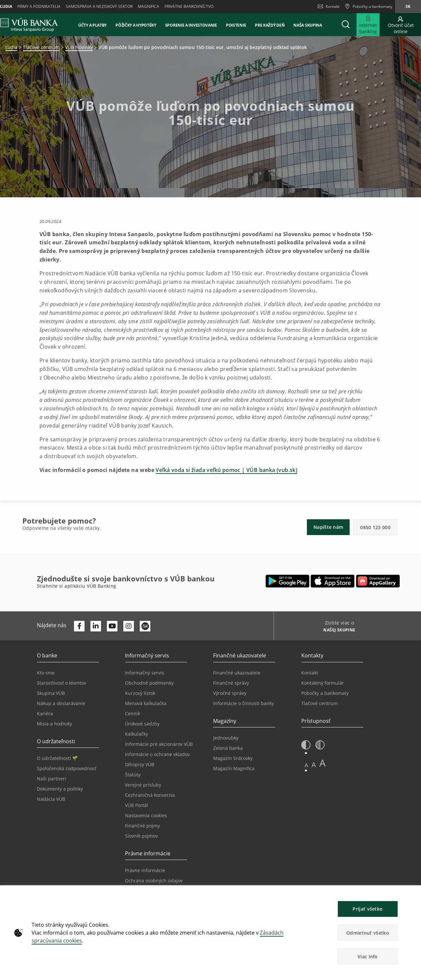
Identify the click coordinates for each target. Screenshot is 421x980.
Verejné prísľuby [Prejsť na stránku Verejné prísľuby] (143, 785)
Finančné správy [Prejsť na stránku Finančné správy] (231, 683)
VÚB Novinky (79, 47)
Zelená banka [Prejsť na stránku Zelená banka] (228, 748)
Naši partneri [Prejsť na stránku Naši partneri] (51, 779)
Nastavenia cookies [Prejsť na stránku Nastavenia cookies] (146, 815)
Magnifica (149, 6)
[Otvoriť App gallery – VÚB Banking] (378, 581)
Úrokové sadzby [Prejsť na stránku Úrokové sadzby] (142, 724)
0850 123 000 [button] (375, 527)
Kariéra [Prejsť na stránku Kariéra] (45, 713)
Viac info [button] (368, 956)
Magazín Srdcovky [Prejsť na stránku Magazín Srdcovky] (233, 758)
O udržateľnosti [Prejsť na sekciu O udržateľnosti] (57, 758)
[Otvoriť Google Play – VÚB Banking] (288, 581)
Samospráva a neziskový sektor (99, 6)
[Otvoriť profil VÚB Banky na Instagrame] (129, 626)
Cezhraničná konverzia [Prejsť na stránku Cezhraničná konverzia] (150, 795)
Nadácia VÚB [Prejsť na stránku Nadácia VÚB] (51, 799)
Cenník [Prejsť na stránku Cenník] (133, 713)
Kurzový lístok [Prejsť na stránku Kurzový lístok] (140, 693)
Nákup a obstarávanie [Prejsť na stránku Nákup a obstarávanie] (61, 703)
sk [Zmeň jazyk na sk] (408, 6)
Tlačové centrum (41, 47)
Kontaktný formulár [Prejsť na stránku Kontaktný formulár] (323, 683)
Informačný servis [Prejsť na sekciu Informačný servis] (145, 673)
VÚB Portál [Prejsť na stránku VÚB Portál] (136, 805)
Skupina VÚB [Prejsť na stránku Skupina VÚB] (51, 693)
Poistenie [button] (236, 25)
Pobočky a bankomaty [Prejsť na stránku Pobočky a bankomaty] (325, 693)
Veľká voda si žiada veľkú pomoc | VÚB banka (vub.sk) (226, 470)
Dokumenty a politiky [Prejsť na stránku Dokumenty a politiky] (60, 789)
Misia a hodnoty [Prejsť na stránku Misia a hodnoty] (54, 724)
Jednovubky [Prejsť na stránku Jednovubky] (226, 738)
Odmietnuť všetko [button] (368, 933)
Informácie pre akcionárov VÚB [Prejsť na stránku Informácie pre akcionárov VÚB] (159, 744)
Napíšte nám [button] (328, 527)
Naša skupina (308, 25)
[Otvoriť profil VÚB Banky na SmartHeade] (145, 626)
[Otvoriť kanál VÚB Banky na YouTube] (112, 626)
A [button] (306, 765)
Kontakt (329, 6)
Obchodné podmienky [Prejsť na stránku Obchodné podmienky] (149, 683)
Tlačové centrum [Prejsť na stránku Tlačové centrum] (320, 703)
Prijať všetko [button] (368, 909)
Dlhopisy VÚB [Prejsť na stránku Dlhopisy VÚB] (140, 764)
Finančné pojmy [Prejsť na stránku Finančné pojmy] (142, 826)
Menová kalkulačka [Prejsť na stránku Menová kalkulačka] (146, 703)
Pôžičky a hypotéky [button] (136, 25)
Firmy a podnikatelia (39, 6)
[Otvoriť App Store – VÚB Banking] (333, 581)
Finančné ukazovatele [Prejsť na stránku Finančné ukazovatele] (237, 673)
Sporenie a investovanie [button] (191, 25)
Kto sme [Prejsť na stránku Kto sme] (46, 673)
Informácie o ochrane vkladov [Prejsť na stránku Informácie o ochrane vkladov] (157, 754)
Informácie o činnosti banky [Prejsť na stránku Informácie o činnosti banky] (244, 703)
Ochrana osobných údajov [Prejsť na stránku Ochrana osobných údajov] (154, 881)
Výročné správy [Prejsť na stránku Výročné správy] (230, 693)
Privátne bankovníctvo (189, 6)
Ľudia (11, 47)
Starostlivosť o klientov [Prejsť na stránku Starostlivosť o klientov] (62, 683)
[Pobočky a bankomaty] (369, 7)
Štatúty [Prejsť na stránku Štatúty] (133, 775)
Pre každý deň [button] (270, 25)
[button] (346, 25)
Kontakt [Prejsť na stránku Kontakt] (310, 673)
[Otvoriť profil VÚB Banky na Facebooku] (79, 626)
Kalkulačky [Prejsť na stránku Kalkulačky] (136, 734)
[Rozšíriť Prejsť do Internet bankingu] (368, 25)
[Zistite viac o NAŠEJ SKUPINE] (337, 631)
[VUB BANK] (29, 25)
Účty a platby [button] (92, 25)
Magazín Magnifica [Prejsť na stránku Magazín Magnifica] (234, 768)
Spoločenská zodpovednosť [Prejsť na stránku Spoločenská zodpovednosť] (67, 768)
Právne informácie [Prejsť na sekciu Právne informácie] (145, 870)
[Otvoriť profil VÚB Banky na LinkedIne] (96, 626)
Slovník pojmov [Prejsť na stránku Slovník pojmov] (141, 836)
